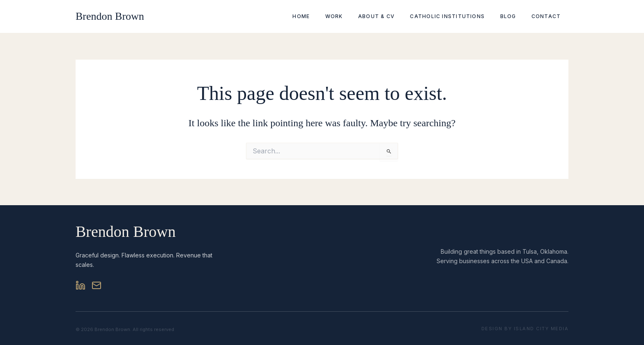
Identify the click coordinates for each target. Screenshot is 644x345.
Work (359, 16)
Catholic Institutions (461, 16)
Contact (549, 16)
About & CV (396, 16)
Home (331, 16)
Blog (516, 16)
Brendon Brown (110, 16)
